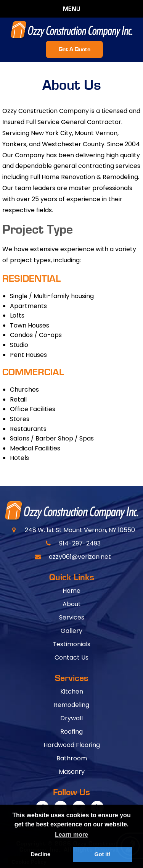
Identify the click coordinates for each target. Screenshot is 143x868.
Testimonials (71, 644)
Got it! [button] (102, 854)
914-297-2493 (80, 543)
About (72, 604)
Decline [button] (41, 854)
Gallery (71, 631)
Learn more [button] (71, 835)
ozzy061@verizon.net (80, 557)
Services (72, 617)
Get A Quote (75, 49)
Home (71, 591)
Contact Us (71, 657)
